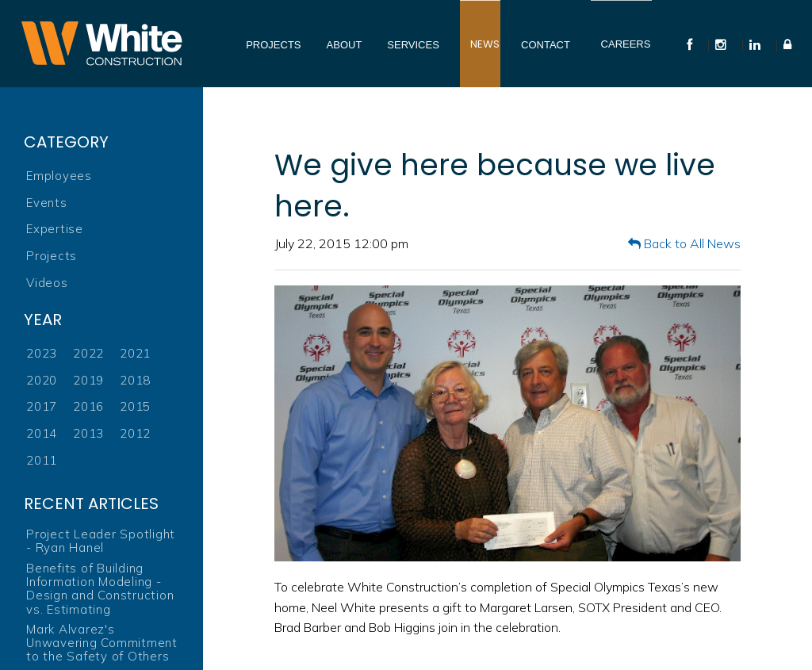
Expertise (55, 229)
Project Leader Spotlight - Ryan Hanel (101, 541)
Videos (47, 283)
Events (47, 203)
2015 (135, 406)
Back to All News (684, 243)
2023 (42, 353)
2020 (42, 380)
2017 (42, 406)
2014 (42, 433)
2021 (135, 353)
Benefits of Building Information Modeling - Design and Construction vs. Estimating (100, 589)
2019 (88, 380)
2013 (88, 433)
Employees (59, 176)
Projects (52, 256)
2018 (135, 380)
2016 (88, 406)
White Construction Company (101, 44)
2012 (135, 433)
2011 (42, 460)
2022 (88, 353)
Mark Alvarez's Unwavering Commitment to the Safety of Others (102, 643)
